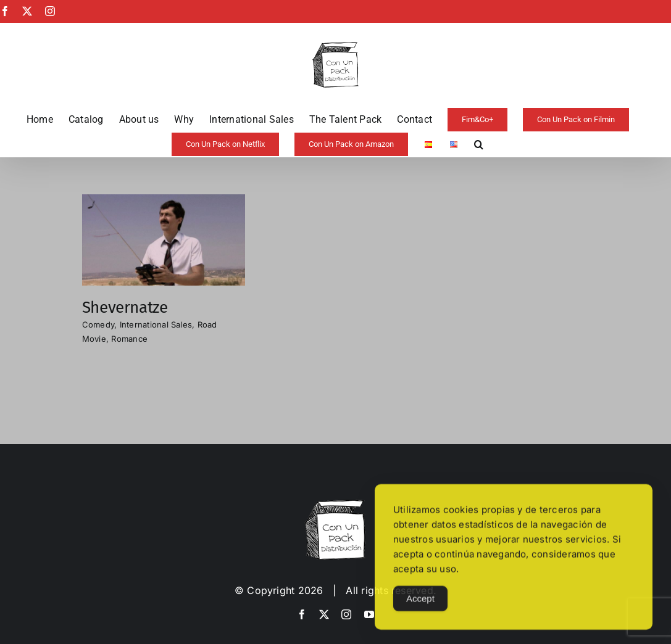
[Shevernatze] (164, 202)
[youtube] (369, 614)
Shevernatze (125, 308)
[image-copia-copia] (335, 505)
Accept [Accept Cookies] (420, 604)
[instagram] (346, 614)
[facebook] (302, 614)
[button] (479, 144)
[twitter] (324, 614)
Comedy (98, 324)
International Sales (156, 324)
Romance (129, 339)
